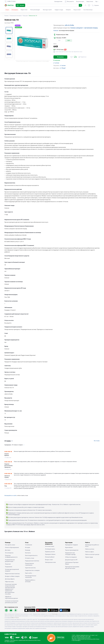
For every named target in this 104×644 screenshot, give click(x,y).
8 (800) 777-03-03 (15, 618)
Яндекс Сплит (24, 10)
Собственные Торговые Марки (72, 563)
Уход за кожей (77, 10)
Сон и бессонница (88, 10)
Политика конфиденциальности (11, 556)
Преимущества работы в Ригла (92, 546)
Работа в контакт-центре (92, 555)
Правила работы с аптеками (30, 581)
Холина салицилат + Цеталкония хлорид (84, 28)
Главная (6, 16)
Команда (28, 550)
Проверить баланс (50, 554)
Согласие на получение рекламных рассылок (12, 602)
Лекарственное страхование (29, 564)
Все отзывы (97, 441)
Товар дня (26, 16)
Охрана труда (89, 557)
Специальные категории (16, 16)
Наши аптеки (90, 2)
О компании (29, 545)
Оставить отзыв (30, 558)
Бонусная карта (80, 2)
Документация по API (71, 560)
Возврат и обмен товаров (12, 576)
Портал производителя (72, 550)
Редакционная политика (32, 561)
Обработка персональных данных (11, 598)
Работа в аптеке (90, 549)
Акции (7, 10)
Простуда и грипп (47, 10)
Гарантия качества (30, 568)
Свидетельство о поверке (32, 570)
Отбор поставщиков (71, 557)
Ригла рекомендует (35, 10)
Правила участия (50, 552)
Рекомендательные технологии (31, 577)
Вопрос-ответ (49, 560)
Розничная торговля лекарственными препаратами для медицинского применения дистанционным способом (11, 589)
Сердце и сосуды (59, 10)
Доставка (8, 550)
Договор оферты (10, 579)
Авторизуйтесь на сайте (10, 496)
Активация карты (50, 549)
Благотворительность (31, 556)
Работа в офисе (89, 552)
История (28, 548)
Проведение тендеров (71, 545)
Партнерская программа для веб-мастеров (72, 568)
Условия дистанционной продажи (12, 570)
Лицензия (8, 564)
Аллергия (68, 10)
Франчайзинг (69, 548)
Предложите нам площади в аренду (70, 554)
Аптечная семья (50, 546)
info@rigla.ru (78, 640)
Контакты (28, 553)
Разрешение (9, 567)
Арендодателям (58, 2)
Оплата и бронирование (12, 548)
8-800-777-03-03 (11, 634)
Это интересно (9, 553)
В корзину (60, 57)
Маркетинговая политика (12, 574)
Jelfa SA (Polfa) (69, 25)
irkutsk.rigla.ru (55, 614)
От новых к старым (14, 445)
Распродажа (15, 10)
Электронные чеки (50, 562)
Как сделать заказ (10, 545)
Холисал (56, 31)
